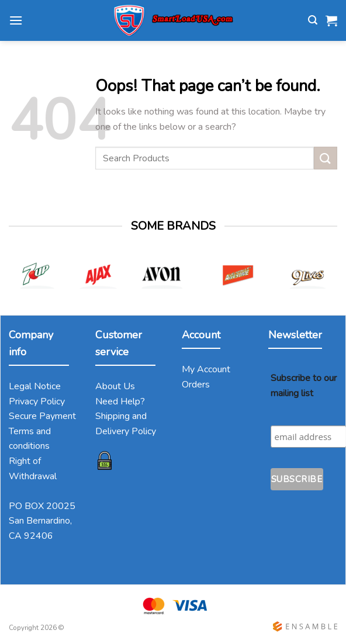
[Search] (313, 20)
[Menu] (16, 20)
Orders (196, 385)
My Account (206, 369)
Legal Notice (35, 386)
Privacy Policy (37, 401)
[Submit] (326, 158)
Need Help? (120, 401)
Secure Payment (42, 416)
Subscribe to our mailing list (304, 386)
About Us (115, 386)
